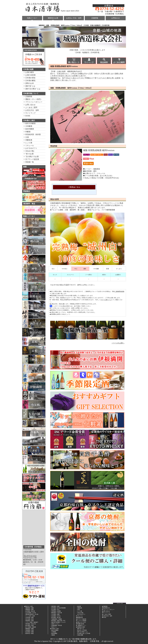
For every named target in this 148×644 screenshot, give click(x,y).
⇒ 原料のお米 (28, 83)
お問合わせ (116, 18)
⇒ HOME (27, 116)
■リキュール (79, 616)
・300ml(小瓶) (80, 613)
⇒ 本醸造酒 (28, 140)
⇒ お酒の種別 (28, 72)
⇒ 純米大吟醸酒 (29, 123)
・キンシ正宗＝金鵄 (30, 616)
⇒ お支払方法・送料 (31, 110)
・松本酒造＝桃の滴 (30, 611)
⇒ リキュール (28, 145)
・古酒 (78, 610)
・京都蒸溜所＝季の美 (56, 625)
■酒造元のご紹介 (29, 606)
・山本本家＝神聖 (29, 617)
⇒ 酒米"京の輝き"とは (32, 89)
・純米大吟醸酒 (54, 630)
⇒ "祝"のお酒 (28, 154)
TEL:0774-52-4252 (30, 556)
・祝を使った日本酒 (81, 630)
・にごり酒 (79, 611)
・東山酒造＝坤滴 (29, 625)
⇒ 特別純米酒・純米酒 (32, 134)
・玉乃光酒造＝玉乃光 (30, 613)
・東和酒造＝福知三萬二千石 (58, 621)
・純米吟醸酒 (54, 633)
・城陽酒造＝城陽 (29, 608)
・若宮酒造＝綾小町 (55, 617)
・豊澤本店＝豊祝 (29, 633)
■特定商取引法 (106, 608)
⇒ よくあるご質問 (30, 107)
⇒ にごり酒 (28, 143)
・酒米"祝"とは (80, 629)
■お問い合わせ (106, 611)
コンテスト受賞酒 (81, 621)
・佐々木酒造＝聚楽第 (30, 627)
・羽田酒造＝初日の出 (30, 624)
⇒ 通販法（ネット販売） (33, 99)
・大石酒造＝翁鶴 (55, 614)
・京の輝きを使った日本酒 (83, 633)
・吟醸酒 (52, 635)
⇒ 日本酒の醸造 (29, 81)
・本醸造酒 (79, 608)
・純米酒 (78, 606)
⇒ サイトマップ (29, 113)
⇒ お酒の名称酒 (29, 75)
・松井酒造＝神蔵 (29, 632)
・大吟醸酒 (53, 632)
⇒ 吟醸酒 (27, 132)
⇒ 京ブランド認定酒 (31, 159)
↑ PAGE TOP (120, 603)
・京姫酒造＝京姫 (29, 630)
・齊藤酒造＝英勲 (29, 610)
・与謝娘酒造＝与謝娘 (56, 619)
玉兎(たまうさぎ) (81, 622)
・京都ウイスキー (55, 624)
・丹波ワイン (54, 627)
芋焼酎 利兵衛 (80, 624)
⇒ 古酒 (26, 137)
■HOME (104, 617)
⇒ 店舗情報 (28, 96)
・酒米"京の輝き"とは (82, 632)
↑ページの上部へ (118, 343)
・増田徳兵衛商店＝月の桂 (31, 614)
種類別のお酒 (53, 18)
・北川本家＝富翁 (29, 619)
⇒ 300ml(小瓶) (29, 151)
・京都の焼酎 (80, 635)
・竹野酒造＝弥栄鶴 (55, 611)
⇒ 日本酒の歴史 (29, 78)
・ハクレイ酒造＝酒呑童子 (31, 622)
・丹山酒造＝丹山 (55, 610)
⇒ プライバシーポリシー (33, 102)
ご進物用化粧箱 (119, 291)
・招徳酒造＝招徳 (29, 621)
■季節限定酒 (79, 617)
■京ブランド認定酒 (81, 619)
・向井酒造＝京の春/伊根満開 (58, 608)
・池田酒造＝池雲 (55, 606)
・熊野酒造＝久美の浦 (56, 613)
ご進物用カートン (81, 625)
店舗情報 (95, 18)
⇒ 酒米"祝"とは (29, 86)
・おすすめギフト (81, 614)
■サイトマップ (106, 613)
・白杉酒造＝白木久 (55, 616)
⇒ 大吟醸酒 (28, 126)
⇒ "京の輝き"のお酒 (31, 157)
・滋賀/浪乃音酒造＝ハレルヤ (58, 622)
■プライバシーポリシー (108, 610)
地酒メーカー (32, 18)
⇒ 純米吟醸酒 (28, 129)
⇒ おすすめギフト (30, 148)
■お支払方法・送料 (107, 616)
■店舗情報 (105, 606)
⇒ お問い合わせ (29, 105)
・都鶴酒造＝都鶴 (29, 629)
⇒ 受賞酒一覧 (28, 162)
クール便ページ (107, 300)
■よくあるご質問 (106, 614)
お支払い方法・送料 (74, 18)
